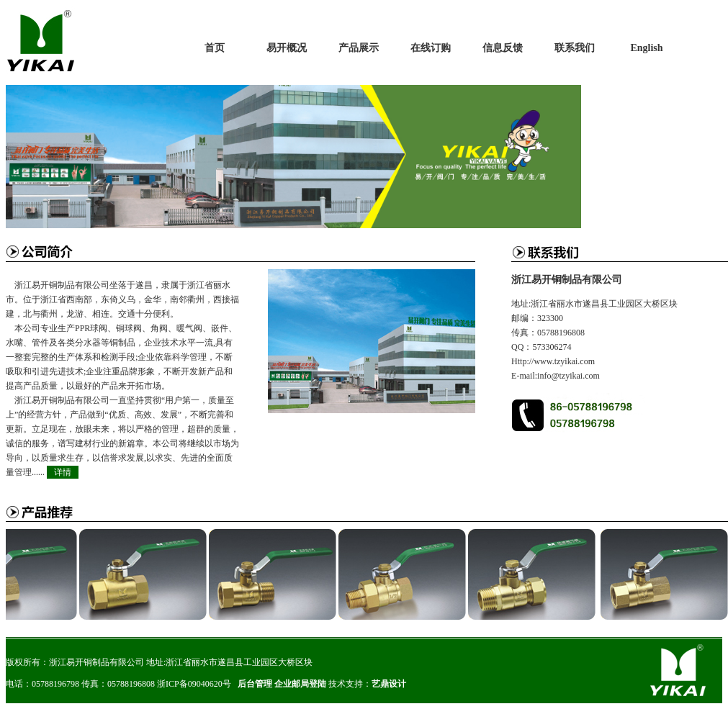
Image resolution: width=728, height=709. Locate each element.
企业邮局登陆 (300, 684)
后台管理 (255, 684)
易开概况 (287, 48)
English (646, 48)
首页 (215, 48)
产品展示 (359, 48)
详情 (63, 472)
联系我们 (575, 48)
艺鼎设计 (389, 684)
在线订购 (431, 48)
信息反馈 (503, 48)
